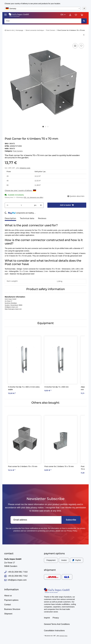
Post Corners (18, 151)
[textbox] (43, 9)
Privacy (56, 618)
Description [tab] (10, 218)
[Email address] (36, 520)
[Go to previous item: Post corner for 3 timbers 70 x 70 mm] (84, 35)
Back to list (10, 30)
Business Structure (12, 609)
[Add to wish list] (81, 46)
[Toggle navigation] (5, 14)
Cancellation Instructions (54, 631)
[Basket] (83, 15)
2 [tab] (45, 127)
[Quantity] (21, 205)
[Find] (43, 21)
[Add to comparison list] (75, 46)
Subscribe (71, 520)
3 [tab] (48, 127)
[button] (63, 15)
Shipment (8, 614)
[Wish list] (76, 15)
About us (8, 596)
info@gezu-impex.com (15, 580)
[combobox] (43, 9)
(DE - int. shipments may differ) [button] (33, 197)
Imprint (47, 618)
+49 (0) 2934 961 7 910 (16, 572)
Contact (8, 605)
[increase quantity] (41, 205)
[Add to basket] (67, 205)
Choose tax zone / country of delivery (20, 190)
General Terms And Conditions (57, 624)
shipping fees (64, 636)
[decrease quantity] (7, 205)
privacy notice (37, 508)
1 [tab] (43, 127)
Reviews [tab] (42, 218)
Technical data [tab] (27, 218)
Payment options (11, 600)
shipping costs (25, 168)
